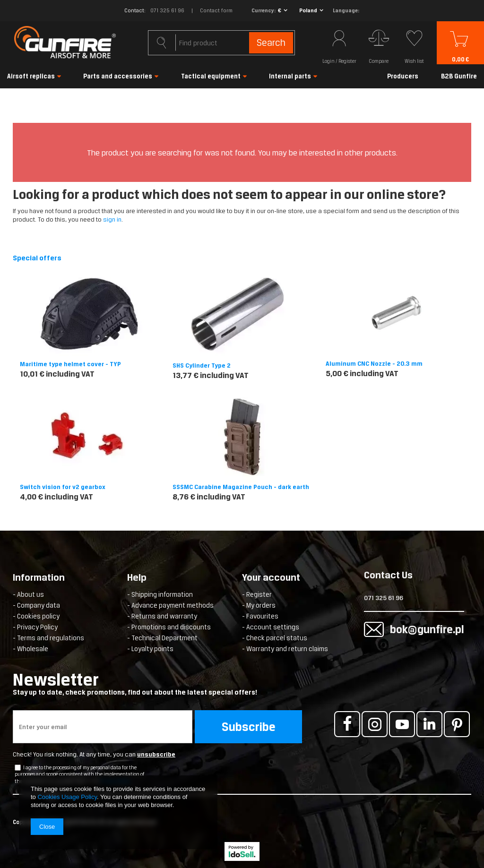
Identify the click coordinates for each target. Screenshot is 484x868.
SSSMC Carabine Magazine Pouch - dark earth (241, 487)
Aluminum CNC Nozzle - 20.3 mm (374, 364)
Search (271, 43)
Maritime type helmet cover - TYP (70, 364)
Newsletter (162, 683)
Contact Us (388, 576)
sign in (112, 219)
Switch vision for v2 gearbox (63, 487)
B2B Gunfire (459, 76)
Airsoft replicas (31, 76)
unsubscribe (156, 754)
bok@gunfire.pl (401, 629)
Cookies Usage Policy (67, 797)
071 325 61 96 (167, 10)
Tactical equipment (211, 76)
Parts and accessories (118, 76)
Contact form (216, 10)
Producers (403, 76)
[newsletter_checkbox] (18, 768)
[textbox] (221, 43)
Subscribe (249, 727)
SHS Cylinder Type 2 (202, 365)
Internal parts (290, 76)
